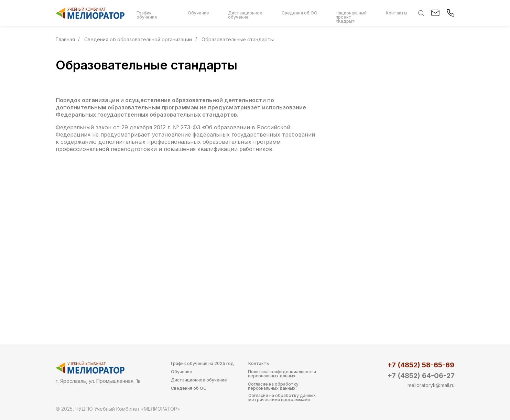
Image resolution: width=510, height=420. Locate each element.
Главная (65, 39)
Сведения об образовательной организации (138, 39)
